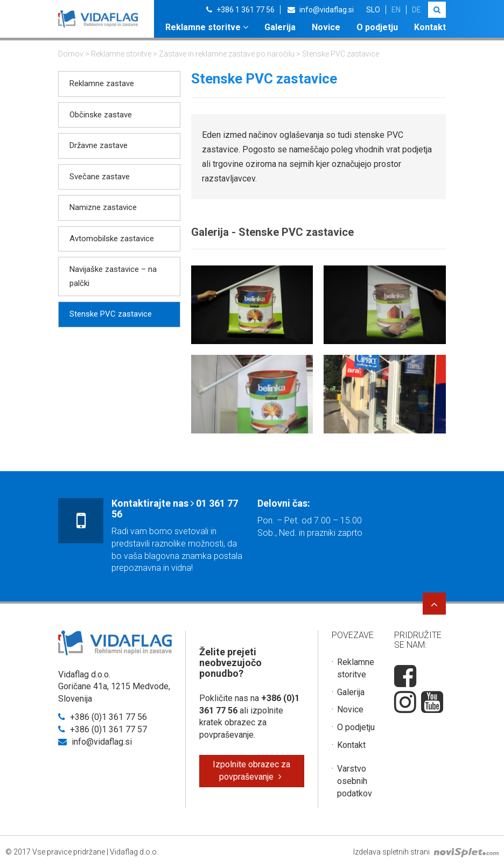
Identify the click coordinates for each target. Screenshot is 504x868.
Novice (326, 27)
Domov (71, 54)
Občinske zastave (101, 115)
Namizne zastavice (103, 207)
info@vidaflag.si (321, 10)
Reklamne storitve (207, 27)
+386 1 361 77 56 (240, 10)
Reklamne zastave (102, 83)
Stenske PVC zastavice (111, 314)
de (416, 10)
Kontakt (430, 27)
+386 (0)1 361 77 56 (103, 717)
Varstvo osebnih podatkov (355, 781)
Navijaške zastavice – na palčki (113, 276)
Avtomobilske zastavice (112, 239)
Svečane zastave (100, 177)
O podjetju (377, 27)
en (396, 10)
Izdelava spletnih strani (426, 852)
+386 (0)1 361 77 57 (103, 729)
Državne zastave (99, 145)
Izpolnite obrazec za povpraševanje (251, 771)
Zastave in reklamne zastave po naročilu (227, 54)
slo (373, 10)
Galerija (280, 27)
